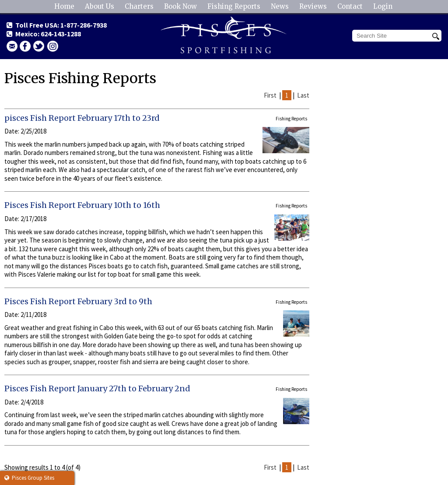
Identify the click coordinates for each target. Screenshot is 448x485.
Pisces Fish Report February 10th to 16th (82, 205)
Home (64, 6)
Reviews (313, 6)
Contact (350, 6)
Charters (139, 6)
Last (303, 95)
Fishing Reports (234, 6)
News (280, 6)
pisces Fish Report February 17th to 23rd (82, 118)
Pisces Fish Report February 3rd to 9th (78, 301)
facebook (25, 46)
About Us (100, 6)
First (270, 95)
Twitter (39, 46)
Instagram (52, 46)
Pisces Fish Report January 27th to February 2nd (97, 388)
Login (383, 6)
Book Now (180, 6)
